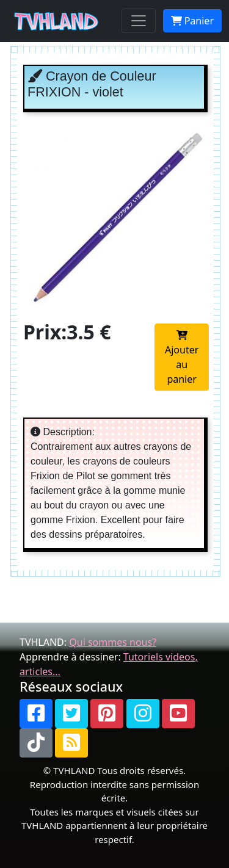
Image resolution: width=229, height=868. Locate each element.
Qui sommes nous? (113, 642)
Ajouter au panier (182, 358)
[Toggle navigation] (139, 21)
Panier (192, 21)
